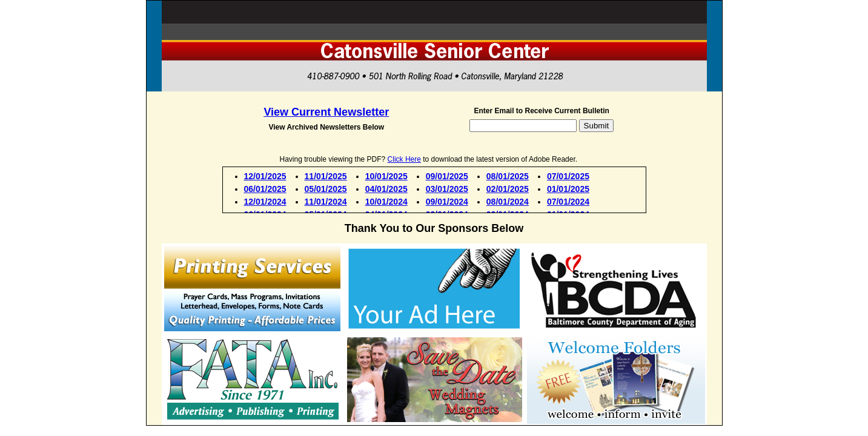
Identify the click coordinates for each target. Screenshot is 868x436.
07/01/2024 (568, 202)
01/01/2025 (568, 189)
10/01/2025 (386, 176)
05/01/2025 (326, 189)
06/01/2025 (265, 189)
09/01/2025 (447, 176)
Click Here (404, 159)
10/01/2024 (386, 202)
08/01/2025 (508, 176)
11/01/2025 (326, 176)
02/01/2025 (508, 189)
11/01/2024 (326, 202)
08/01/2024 (508, 202)
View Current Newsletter (326, 112)
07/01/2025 (568, 176)
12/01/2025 (265, 176)
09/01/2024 (447, 202)
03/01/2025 (447, 189)
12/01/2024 (265, 202)
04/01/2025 (386, 189)
